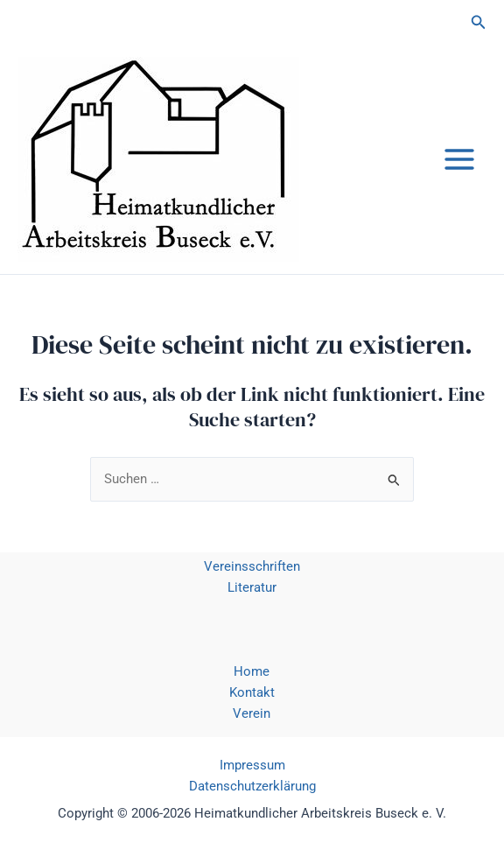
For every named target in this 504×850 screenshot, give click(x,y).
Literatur (252, 587)
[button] (479, 22)
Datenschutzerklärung (252, 786)
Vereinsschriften (252, 566)
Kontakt (252, 692)
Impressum (252, 765)
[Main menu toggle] (459, 159)
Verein (252, 713)
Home (252, 671)
